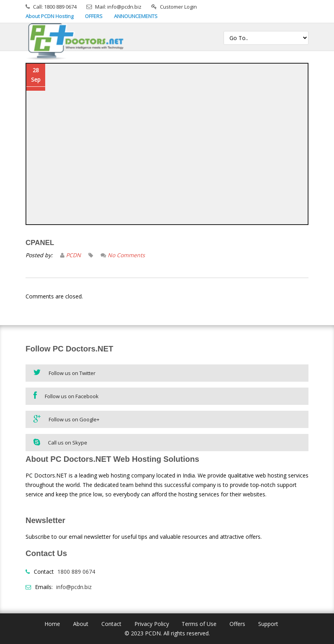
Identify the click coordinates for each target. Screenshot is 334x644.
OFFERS (94, 16)
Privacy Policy (152, 624)
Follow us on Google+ (66, 419)
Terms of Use (199, 624)
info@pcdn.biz (74, 587)
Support (268, 624)
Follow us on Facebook (66, 396)
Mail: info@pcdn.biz (118, 7)
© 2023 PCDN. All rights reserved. (167, 633)
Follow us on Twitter (64, 372)
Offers (237, 624)
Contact (111, 624)
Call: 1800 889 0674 (55, 7)
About (81, 624)
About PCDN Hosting (50, 16)
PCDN (73, 255)
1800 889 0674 (76, 572)
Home (52, 624)
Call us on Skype (60, 442)
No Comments (126, 255)
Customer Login (178, 7)
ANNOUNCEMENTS (136, 16)
